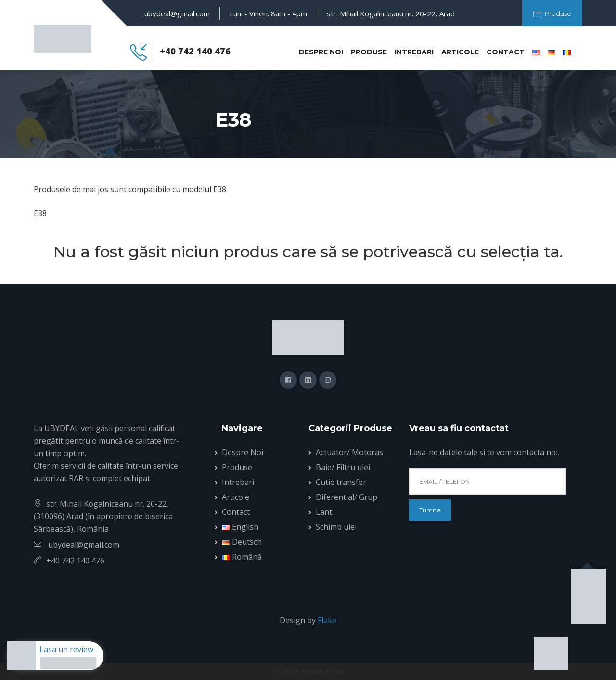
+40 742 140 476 (195, 51)
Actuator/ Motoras (349, 452)
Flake (327, 620)
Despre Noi (321, 52)
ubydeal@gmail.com (177, 13)
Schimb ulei (336, 527)
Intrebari (414, 52)
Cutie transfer (341, 482)
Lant (324, 512)
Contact (506, 52)
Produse (552, 14)
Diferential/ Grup (346, 497)
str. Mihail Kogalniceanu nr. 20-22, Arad (391, 13)
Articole (460, 52)
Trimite (430, 510)
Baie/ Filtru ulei (343, 467)
